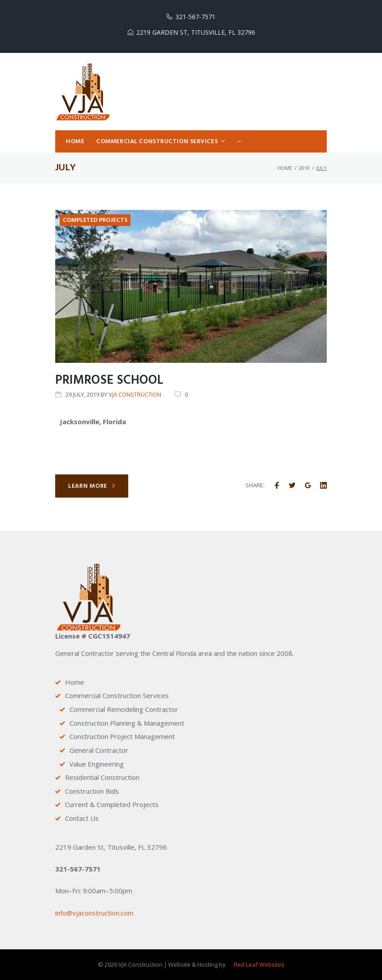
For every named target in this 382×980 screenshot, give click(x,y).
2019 (304, 171)
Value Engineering (97, 764)
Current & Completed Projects (112, 805)
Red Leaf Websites (259, 965)
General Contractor (99, 750)
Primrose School (109, 383)
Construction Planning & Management (127, 723)
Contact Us (82, 818)
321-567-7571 (195, 17)
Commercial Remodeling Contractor (124, 709)
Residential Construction (102, 778)
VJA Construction (135, 397)
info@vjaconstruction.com (94, 913)
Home (285, 171)
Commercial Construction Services (117, 696)
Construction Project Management (122, 737)
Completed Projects (95, 223)
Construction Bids (92, 791)
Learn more (92, 489)
